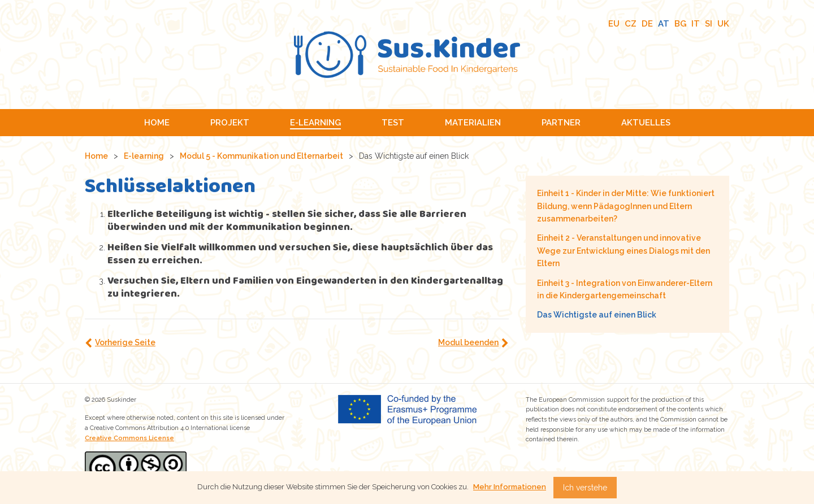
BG (680, 24)
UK (723, 24)
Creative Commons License (129, 438)
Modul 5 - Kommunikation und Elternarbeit (261, 156)
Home (96, 156)
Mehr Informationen (510, 487)
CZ (631, 24)
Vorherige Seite (125, 342)
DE (647, 24)
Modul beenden (468, 342)
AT (664, 24)
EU (614, 24)
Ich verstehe (585, 488)
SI (709, 24)
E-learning (144, 156)
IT (696, 24)
